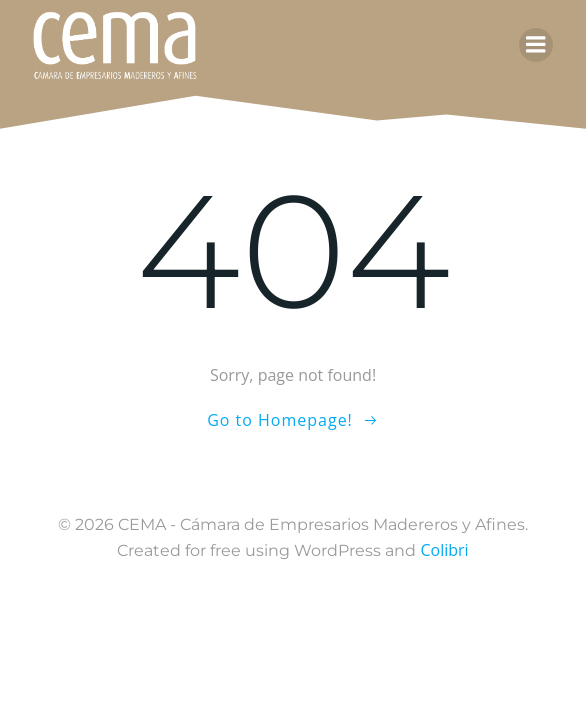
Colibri (444, 550)
